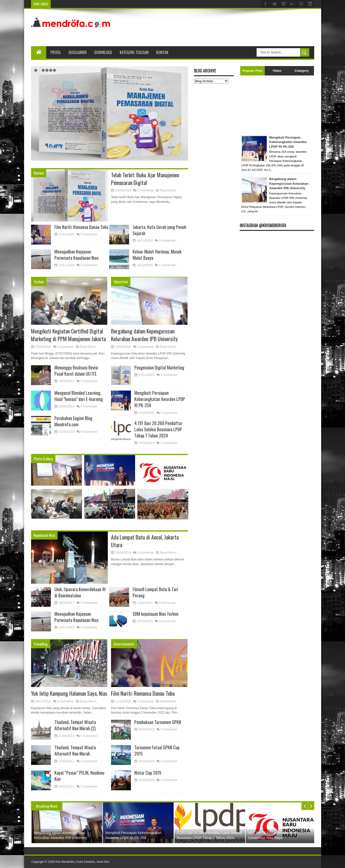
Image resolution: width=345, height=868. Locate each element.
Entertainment (124, 644)
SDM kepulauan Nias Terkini (155, 614)
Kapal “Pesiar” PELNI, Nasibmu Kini (79, 776)
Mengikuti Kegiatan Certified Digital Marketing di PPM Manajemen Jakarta (68, 335)
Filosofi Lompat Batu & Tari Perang (155, 592)
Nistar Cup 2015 (148, 773)
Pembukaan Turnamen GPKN (158, 722)
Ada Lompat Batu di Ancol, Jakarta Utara (145, 541)
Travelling (41, 644)
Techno (39, 282)
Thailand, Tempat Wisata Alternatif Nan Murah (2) (75, 725)
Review (39, 173)
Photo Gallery (43, 459)
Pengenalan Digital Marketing (159, 367)
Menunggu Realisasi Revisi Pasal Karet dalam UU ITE (76, 371)
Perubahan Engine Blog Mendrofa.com (73, 421)
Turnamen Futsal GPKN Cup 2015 (157, 750)
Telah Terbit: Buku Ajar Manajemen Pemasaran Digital (145, 179)
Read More (160, 139)
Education (121, 282)
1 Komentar (167, 265)
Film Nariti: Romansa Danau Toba (81, 227)
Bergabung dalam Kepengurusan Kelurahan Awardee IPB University (140, 94)
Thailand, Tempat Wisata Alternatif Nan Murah (75, 750)
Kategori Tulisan (134, 52)
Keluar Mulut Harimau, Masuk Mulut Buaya (157, 255)
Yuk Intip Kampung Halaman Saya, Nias (69, 693)
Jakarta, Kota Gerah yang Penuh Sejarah (159, 230)
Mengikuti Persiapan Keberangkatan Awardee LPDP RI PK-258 (160, 399)
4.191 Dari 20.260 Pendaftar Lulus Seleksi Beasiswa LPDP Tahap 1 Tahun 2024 (158, 429)
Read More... (169, 190)
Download (103, 52)
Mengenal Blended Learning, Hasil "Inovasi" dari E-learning (79, 396)
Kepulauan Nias (44, 535)
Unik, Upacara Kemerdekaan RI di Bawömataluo (80, 592)
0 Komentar (146, 190)
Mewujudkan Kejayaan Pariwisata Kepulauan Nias (76, 255)
